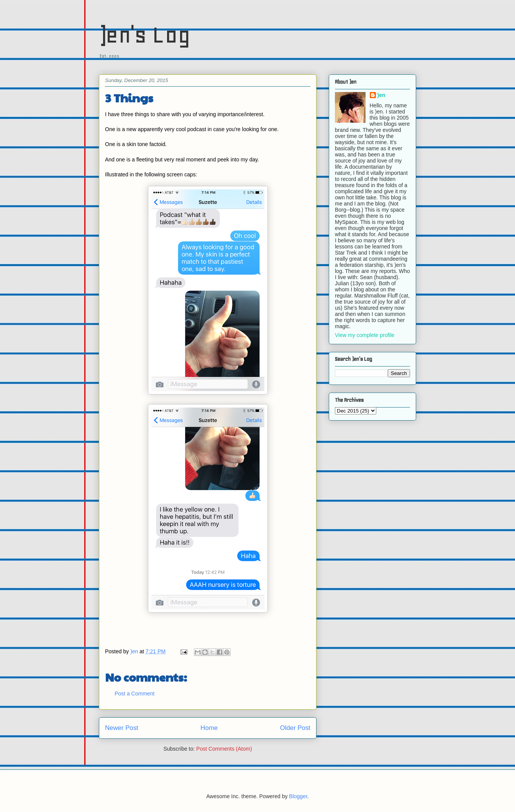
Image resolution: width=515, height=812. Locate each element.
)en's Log (145, 35)
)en (381, 95)
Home (209, 728)
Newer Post (122, 728)
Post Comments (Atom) (224, 749)
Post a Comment (134, 694)
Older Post (295, 728)
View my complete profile (365, 335)
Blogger (298, 796)
